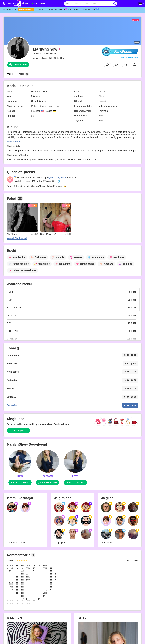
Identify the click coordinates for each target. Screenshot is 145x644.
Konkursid (73, 10)
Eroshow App (89, 10)
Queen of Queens (57, 178)
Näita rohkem (14, 142)
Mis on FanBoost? (130, 57)
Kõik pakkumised (58, 10)
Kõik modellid (9, 10)
